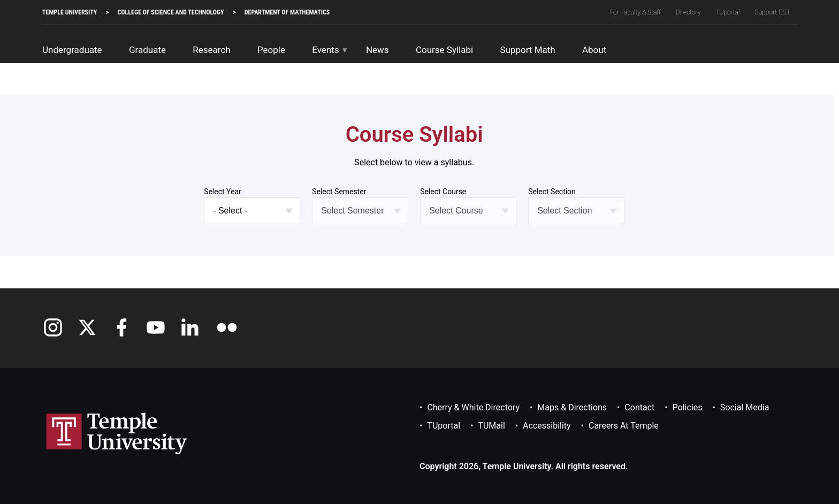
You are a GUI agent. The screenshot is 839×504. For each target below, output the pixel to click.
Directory (688, 12)
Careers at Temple (624, 426)
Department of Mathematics (287, 12)
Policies (688, 407)
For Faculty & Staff (635, 12)
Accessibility (547, 426)
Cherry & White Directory (473, 407)
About (594, 50)
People (271, 50)
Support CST (773, 12)
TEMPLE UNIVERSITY (70, 12)
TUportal (727, 12)
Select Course (443, 192)
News (377, 50)
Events (325, 50)
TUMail (491, 426)
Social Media (745, 407)
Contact (639, 407)
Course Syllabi (444, 50)
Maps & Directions (572, 407)
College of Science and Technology (170, 12)
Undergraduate (72, 50)
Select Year (223, 192)
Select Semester (339, 192)
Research (211, 50)
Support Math (527, 50)
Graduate (147, 50)
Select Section (552, 192)
